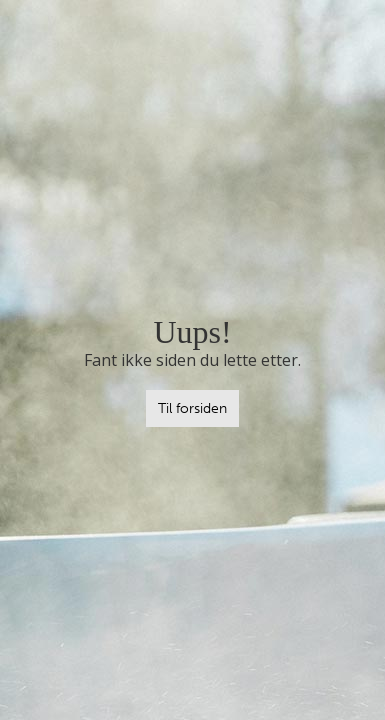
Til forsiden (192, 408)
